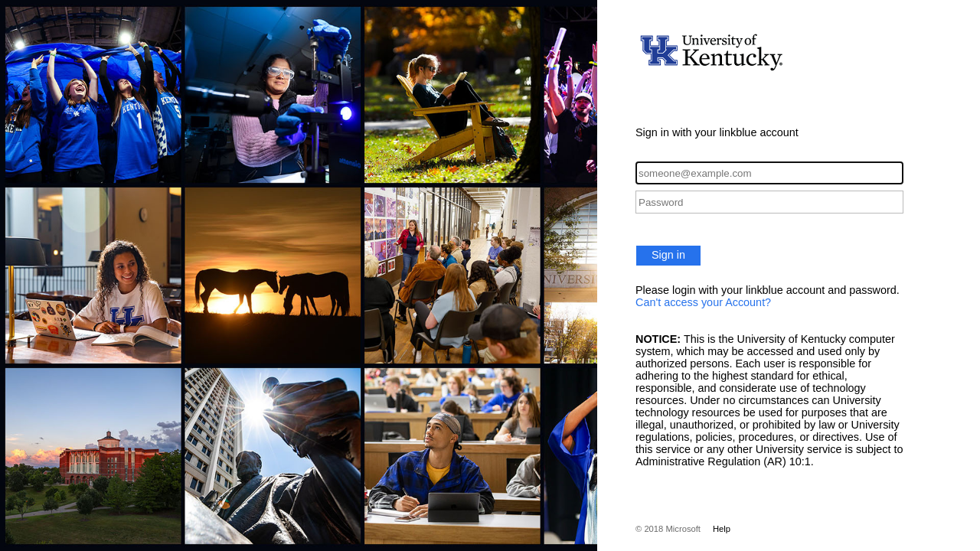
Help (722, 529)
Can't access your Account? (703, 302)
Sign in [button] (668, 255)
